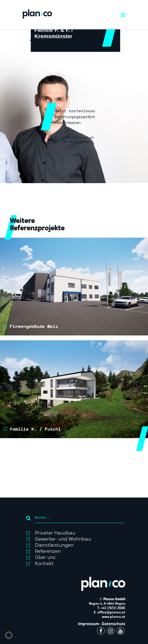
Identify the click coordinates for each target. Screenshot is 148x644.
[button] (9, 635)
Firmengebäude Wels (34, 326)
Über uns (45, 558)
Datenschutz (113, 624)
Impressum (89, 624)
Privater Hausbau (55, 533)
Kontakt (44, 564)
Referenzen (48, 552)
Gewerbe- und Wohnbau (63, 539)
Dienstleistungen (54, 545)
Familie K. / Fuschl (35, 429)
